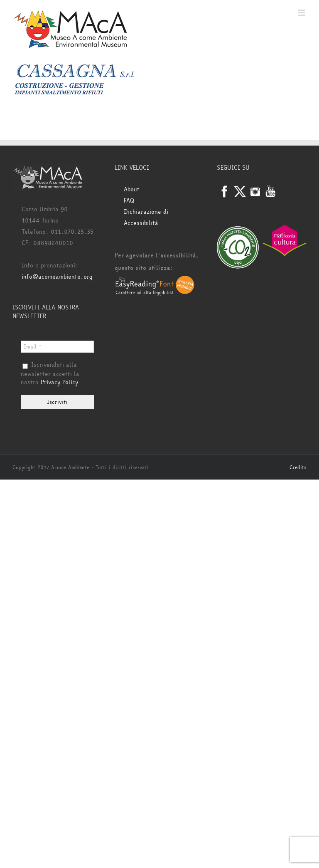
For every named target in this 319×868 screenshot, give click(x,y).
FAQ (129, 201)
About (132, 189)
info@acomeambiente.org (57, 277)
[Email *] (57, 347)
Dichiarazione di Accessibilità (146, 218)
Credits (298, 467)
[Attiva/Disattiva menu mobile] (302, 13)
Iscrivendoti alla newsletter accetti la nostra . (51, 374)
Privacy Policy (59, 382)
